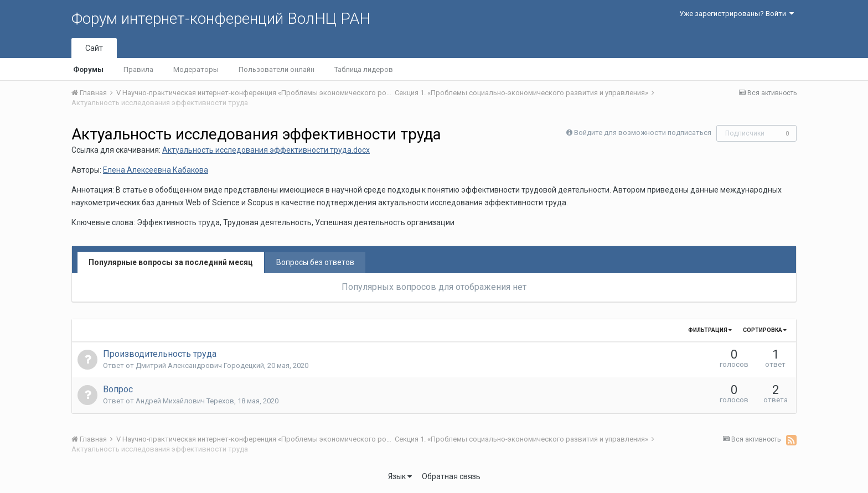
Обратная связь (451, 476)
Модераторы (196, 69)
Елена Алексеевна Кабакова (156, 170)
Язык (400, 476)
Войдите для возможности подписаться (643, 133)
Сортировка (765, 330)
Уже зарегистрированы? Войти (737, 14)
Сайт (94, 48)
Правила (138, 69)
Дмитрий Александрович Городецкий (200, 365)
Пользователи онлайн (277, 69)
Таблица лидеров (364, 69)
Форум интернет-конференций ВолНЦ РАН (221, 19)
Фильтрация (710, 330)
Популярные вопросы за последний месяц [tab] (171, 262)
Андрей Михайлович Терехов (185, 401)
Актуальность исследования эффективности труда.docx (266, 150)
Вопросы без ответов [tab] (315, 262)
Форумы (88, 69)
